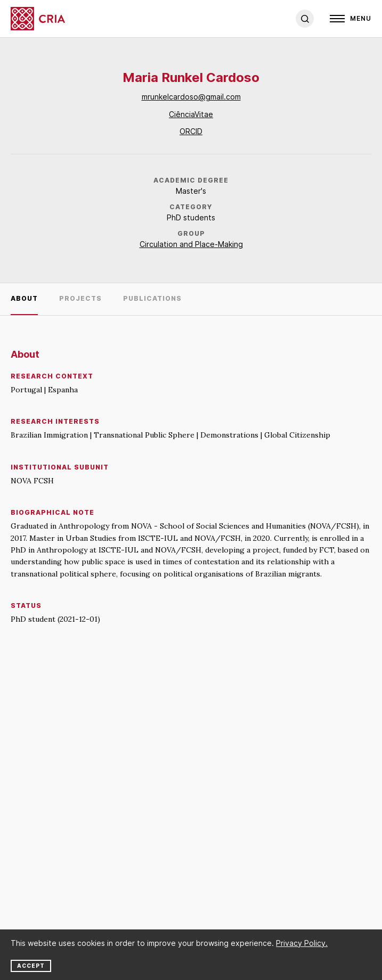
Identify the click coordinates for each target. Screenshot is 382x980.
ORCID (191, 131)
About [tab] (24, 298)
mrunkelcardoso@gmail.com (191, 97)
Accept (31, 966)
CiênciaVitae (191, 114)
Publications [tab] (152, 298)
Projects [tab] (80, 298)
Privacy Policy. (302, 943)
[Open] (351, 19)
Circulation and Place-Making (191, 244)
